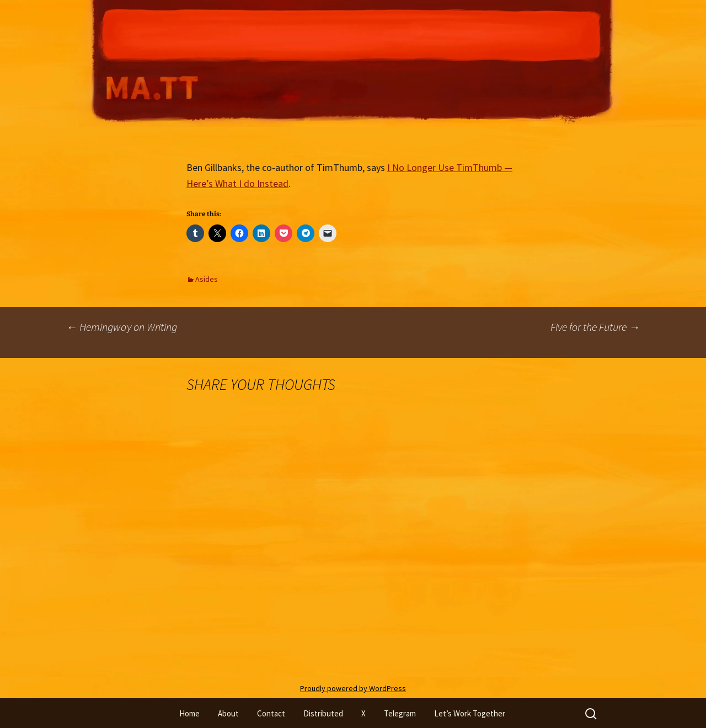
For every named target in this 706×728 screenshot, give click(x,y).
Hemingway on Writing (122, 327)
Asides (207, 279)
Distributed (323, 713)
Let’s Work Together (470, 713)
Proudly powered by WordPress (353, 688)
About (228, 713)
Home (189, 713)
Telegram (400, 713)
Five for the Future (595, 327)
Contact (271, 713)
